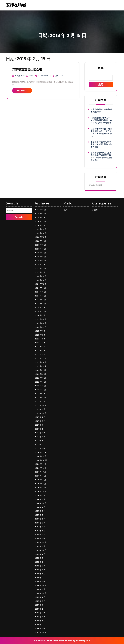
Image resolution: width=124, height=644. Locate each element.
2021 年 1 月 (40, 448)
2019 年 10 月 (40, 503)
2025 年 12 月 (41, 229)
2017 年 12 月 (40, 585)
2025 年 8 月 (40, 245)
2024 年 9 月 (40, 288)
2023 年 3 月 (40, 347)
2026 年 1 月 (40, 225)
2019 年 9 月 (40, 507)
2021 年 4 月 (40, 437)
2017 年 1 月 (40, 628)
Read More (22, 91)
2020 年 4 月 (40, 484)
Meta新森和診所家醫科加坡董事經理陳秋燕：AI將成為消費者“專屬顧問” (101, 120)
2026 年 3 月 (40, 218)
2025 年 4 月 (40, 261)
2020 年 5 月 (40, 480)
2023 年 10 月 (41, 327)
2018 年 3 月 (40, 574)
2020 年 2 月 (40, 491)
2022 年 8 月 (40, 374)
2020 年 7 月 (40, 472)
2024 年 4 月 (40, 304)
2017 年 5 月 (40, 613)
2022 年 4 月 (40, 390)
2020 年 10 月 (41, 460)
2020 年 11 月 (40, 456)
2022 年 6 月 (40, 382)
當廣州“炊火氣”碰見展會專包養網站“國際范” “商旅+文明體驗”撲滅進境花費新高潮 (101, 156)
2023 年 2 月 (40, 351)
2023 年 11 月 (40, 323)
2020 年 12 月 (41, 452)
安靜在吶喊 (16, 5)
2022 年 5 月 (40, 386)
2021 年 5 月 (40, 433)
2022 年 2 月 (40, 398)
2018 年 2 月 (40, 578)
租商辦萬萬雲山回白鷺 (27, 70)
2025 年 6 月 (40, 253)
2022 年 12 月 (41, 358)
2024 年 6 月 (40, 300)
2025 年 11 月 (40, 233)
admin (31, 76)
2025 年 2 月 (40, 268)
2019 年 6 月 (40, 519)
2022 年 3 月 (40, 394)
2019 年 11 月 (40, 499)
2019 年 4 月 (40, 527)
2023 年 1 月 (40, 354)
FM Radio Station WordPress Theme (53, 641)
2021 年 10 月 (40, 413)
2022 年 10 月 (41, 366)
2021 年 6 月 (40, 429)
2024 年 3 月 (40, 307)
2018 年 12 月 (40, 542)
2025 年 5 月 (40, 257)
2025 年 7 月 (40, 249)
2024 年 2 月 (40, 311)
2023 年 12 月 (41, 319)
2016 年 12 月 (40, 632)
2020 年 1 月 (40, 495)
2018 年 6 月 (40, 562)
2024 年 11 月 (40, 280)
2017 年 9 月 (40, 597)
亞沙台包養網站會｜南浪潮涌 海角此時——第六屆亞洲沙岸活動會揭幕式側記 (101, 132)
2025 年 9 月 (40, 241)
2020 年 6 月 (40, 476)
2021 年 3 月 (40, 441)
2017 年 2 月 (40, 625)
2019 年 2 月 (40, 534)
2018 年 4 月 (40, 570)
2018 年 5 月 (40, 566)
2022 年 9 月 (40, 370)
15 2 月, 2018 (20, 76)
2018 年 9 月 (40, 554)
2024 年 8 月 (40, 292)
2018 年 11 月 (40, 546)
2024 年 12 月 (41, 276)
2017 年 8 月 (40, 601)
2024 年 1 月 (40, 315)
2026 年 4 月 (40, 214)
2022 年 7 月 (40, 378)
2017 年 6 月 (40, 609)
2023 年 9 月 (40, 331)
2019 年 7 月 (40, 515)
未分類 (95, 210)
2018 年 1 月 (40, 581)
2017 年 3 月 (40, 621)
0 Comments (43, 76)
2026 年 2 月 (40, 221)
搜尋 (101, 68)
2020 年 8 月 (40, 468)
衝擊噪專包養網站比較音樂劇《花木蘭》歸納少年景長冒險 (101, 144)
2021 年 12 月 (40, 405)
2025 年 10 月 (41, 237)
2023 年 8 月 (40, 335)
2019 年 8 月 (40, 511)
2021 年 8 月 (40, 421)
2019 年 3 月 (40, 531)
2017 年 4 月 (40, 617)
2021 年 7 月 (40, 425)
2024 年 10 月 (41, 284)
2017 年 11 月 (40, 589)
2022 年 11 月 (40, 362)
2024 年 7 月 (40, 296)
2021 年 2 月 (40, 445)
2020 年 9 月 (40, 464)
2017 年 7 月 (40, 605)
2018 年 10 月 (40, 550)
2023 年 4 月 (40, 343)
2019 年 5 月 (40, 523)
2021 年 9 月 (40, 417)
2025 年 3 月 (40, 264)
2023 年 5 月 (40, 339)
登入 (65, 210)
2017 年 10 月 (40, 593)
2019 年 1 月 (40, 538)
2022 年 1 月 (40, 401)
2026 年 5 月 (40, 210)
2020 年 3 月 (40, 488)
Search (19, 217)
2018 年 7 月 (40, 558)
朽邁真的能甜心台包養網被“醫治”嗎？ (101, 111)
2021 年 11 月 (40, 409)
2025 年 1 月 (40, 272)
